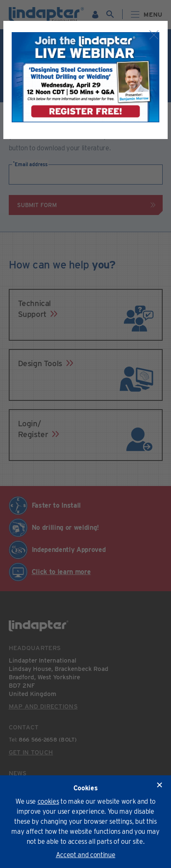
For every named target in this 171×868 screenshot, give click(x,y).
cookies (48, 801)
